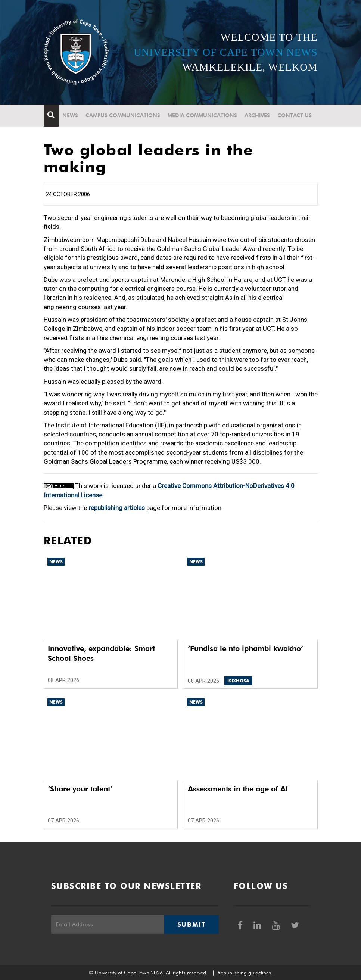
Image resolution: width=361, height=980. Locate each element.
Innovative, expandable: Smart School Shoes (101, 653)
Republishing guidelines (244, 973)
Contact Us (295, 115)
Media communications (202, 115)
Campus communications (123, 115)
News (70, 115)
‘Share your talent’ (80, 789)
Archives (257, 115)
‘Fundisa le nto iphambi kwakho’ (245, 648)
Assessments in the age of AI (238, 789)
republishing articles (117, 508)
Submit (192, 924)
